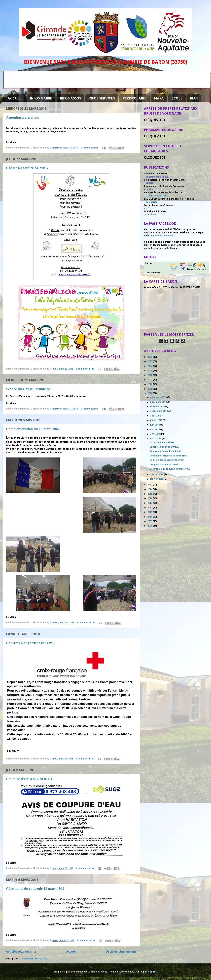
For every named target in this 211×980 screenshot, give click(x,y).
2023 (150, 371)
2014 (150, 498)
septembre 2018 (159, 411)
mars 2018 (156, 438)
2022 (150, 375)
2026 (150, 357)
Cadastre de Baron (156, 196)
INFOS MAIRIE (41, 98)
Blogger (152, 972)
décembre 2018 (159, 397)
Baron (148, 263)
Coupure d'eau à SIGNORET (29, 779)
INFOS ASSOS (70, 98)
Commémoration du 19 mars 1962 (33, 429)
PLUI (194, 98)
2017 (150, 485)
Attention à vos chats (22, 117)
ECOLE (177, 98)
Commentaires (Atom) (35, 959)
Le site (149, 189)
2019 (150, 389)
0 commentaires (90, 148)
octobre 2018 (158, 406)
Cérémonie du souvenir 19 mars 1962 (35, 888)
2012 (150, 507)
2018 (150, 393)
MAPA (159, 98)
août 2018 (156, 416)
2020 (150, 384)
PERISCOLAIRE (134, 98)
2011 (150, 512)
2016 (150, 489)
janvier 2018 (157, 479)
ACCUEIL (15, 98)
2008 (150, 526)
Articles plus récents (21, 951)
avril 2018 (156, 434)
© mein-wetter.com (152, 273)
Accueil (71, 951)
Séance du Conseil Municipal (29, 389)
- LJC (147, 208)
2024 (150, 366)
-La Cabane (150, 215)
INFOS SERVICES (102, 98)
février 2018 (157, 474)
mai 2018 (155, 429)
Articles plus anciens (121, 951)
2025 (150, 361)
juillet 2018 (156, 420)
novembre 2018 (159, 402)
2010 (150, 517)
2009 (150, 521)
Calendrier (151, 202)
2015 (150, 494)
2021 (150, 380)
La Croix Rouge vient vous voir (31, 643)
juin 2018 (155, 425)
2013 (150, 503)
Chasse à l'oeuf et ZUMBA (27, 168)
